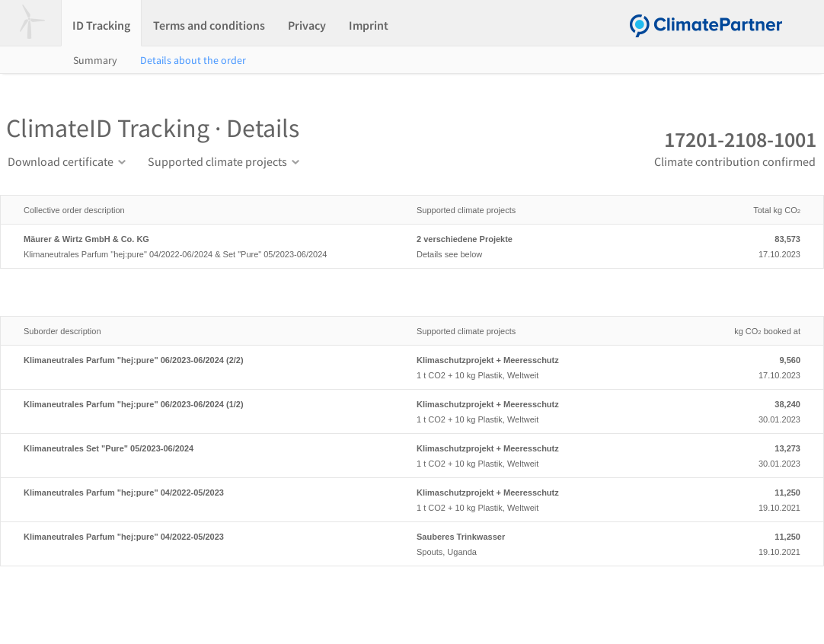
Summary (95, 60)
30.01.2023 (739, 410)
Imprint (369, 25)
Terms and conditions (209, 25)
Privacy (307, 25)
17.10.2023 (739, 245)
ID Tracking (101, 25)
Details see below (543, 245)
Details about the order (193, 60)
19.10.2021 (739, 499)
